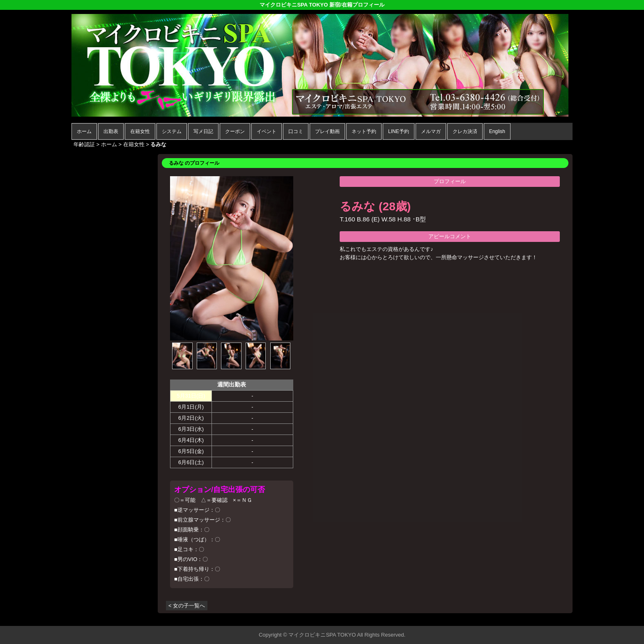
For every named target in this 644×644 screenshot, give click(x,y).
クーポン (235, 131)
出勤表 (111, 131)
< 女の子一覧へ (187, 606)
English (497, 131)
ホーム (84, 131)
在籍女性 (140, 131)
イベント (267, 131)
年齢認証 (84, 144)
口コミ (296, 131)
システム (172, 131)
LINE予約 (399, 131)
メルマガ (431, 131)
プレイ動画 (327, 131)
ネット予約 (364, 131)
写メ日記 (203, 131)
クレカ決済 (465, 131)
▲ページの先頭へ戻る (542, 618)
